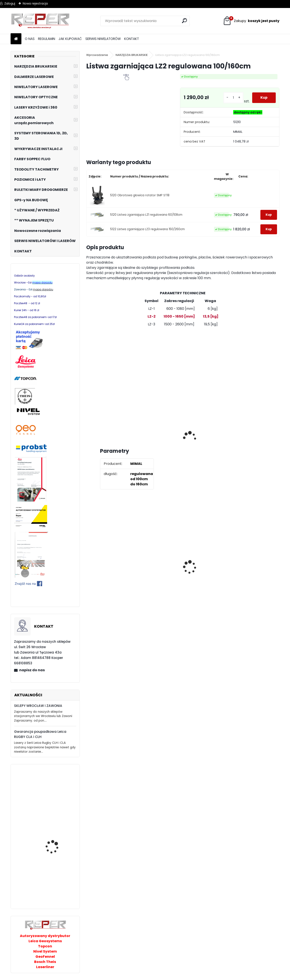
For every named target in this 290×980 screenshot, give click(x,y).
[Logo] (40, 21)
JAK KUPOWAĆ (70, 39)
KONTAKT (132, 39)
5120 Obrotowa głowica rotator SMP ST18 (140, 195)
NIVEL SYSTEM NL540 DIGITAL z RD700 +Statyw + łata (58, 797)
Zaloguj (10, 3)
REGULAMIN (47, 39)
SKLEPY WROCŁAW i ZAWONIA (38, 706)
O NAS (30, 39)
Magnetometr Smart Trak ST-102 (54, 849)
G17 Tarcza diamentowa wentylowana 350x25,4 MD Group (158, 582)
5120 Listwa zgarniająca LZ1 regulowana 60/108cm (146, 215)
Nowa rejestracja (35, 3)
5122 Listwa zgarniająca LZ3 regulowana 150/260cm (147, 229)
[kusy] (233, 98)
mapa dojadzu (43, 289)
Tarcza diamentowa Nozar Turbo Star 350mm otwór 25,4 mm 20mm (111, 568)
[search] (185, 21)
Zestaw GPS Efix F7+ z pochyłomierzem (204, 563)
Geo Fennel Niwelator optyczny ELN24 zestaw (57, 881)
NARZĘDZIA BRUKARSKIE (132, 55)
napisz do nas (32, 670)
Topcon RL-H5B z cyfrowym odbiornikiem (254, 571)
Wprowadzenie (97, 55)
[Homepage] (16, 39)
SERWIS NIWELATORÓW (103, 39)
